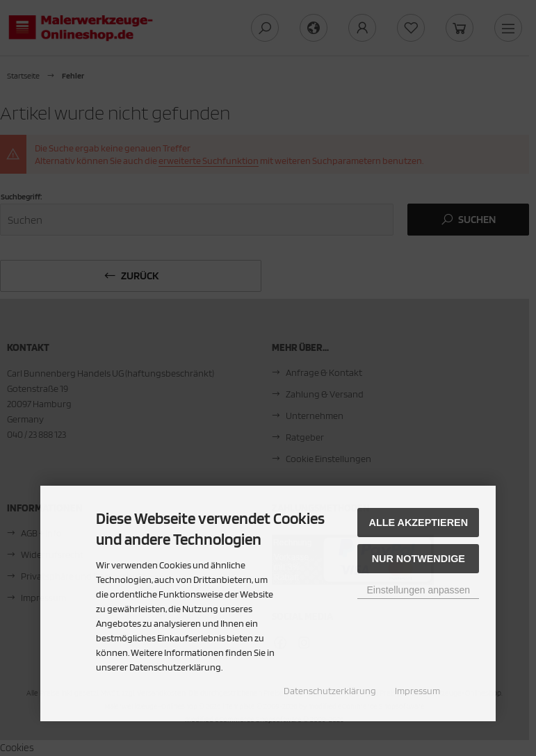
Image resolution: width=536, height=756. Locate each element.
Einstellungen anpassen (418, 590)
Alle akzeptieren (419, 523)
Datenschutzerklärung (330, 691)
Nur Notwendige (419, 559)
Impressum (417, 691)
